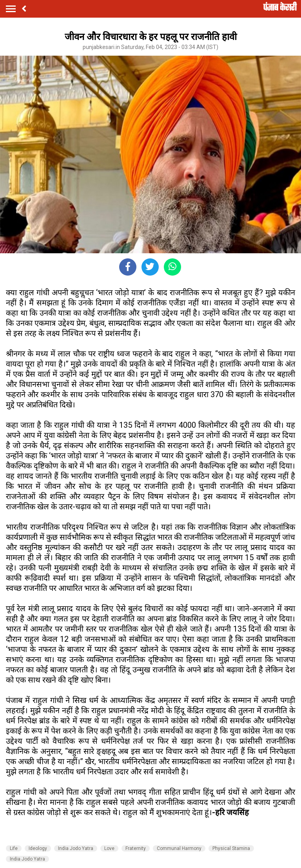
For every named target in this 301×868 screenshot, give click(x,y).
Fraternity (136, 848)
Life (14, 848)
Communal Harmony (179, 848)
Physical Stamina (231, 848)
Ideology (38, 848)
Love (109, 848)
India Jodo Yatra (76, 848)
